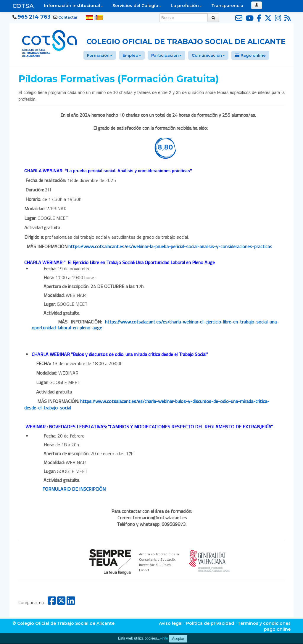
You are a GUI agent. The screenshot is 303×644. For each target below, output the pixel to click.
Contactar (68, 17)
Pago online (250, 55)
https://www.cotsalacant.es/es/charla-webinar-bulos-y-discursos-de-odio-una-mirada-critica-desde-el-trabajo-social (147, 404)
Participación (166, 55)
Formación (100, 55)
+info (164, 638)
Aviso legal (171, 623)
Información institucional (74, 6)
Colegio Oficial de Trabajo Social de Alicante (186, 42)
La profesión (186, 6)
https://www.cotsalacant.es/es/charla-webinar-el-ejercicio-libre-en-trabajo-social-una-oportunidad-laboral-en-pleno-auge (155, 325)
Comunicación (208, 55)
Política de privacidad (210, 623)
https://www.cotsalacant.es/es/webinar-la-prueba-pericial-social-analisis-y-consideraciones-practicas (170, 246)
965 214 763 (34, 17)
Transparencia (227, 6)
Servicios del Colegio (137, 6)
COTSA (23, 6)
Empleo (132, 55)
